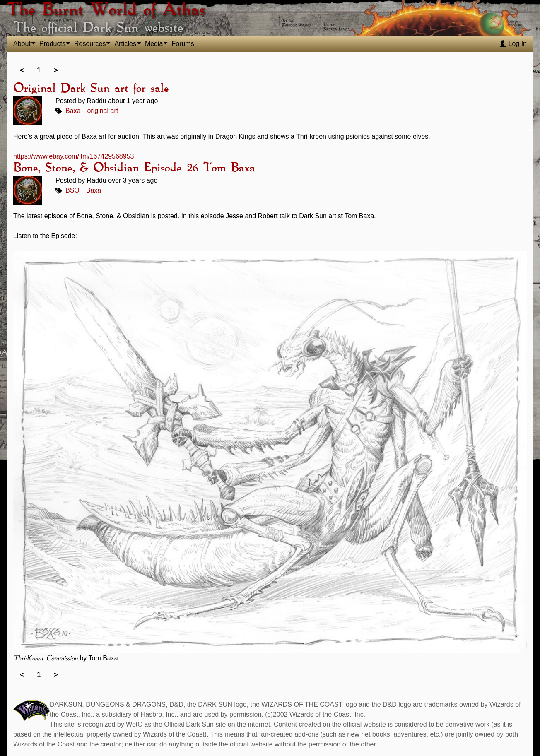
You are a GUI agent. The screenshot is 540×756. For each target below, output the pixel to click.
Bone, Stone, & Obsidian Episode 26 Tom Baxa (134, 168)
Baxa (73, 111)
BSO (72, 190)
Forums (183, 44)
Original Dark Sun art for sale (91, 89)
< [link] (22, 70)
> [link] (56, 70)
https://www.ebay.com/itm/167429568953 (74, 156)
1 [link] (39, 70)
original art (102, 111)
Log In (513, 44)
